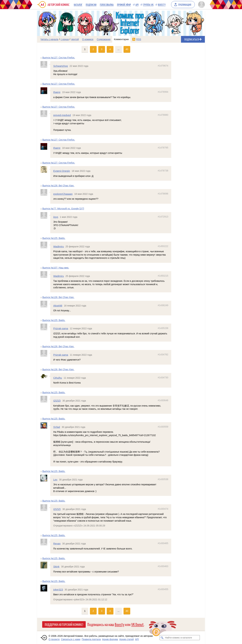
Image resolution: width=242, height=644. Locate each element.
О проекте (54, 639)
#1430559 (163, 427)
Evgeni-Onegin (62, 171)
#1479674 (163, 66)
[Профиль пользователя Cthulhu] (45, 376)
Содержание (104, 39)
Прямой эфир (124, 5)
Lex (55, 480)
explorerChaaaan (63, 194)
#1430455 (163, 589)
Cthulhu (58, 378)
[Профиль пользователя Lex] (45, 478)
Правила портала (91, 639)
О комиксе (88, 39)
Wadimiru (59, 246)
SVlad (57, 427)
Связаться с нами (71, 639)
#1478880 (163, 115)
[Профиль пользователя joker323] (45, 588)
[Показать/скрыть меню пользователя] (201, 5)
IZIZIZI (57, 401)
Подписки (91, 5)
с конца (65, 39)
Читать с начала (49, 39)
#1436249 (163, 305)
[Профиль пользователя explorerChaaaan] (45, 192)
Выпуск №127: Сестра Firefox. (59, 58)
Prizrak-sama (61, 328)
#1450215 (163, 276)
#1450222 (163, 246)
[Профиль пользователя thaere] (45, 91)
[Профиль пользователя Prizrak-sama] (45, 327)
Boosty (162, 5)
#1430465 (163, 543)
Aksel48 (58, 306)
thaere (57, 92)
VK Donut (137, 624)
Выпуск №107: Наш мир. (56, 268)
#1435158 (163, 328)
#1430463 (163, 566)
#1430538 (163, 479)
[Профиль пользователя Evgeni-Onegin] (45, 169)
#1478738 (163, 171)
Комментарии (121, 39)
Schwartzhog (61, 66)
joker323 (58, 590)
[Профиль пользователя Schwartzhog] (45, 64)
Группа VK (148, 5)
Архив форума (110, 639)
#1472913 (163, 217)
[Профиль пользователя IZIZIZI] (45, 399)
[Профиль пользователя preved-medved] (45, 114)
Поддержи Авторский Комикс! (64, 624)
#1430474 (163, 509)
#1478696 (163, 194)
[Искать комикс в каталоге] (162, 638)
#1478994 (163, 92)
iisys (56, 217)
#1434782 (163, 354)
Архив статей (127, 639)
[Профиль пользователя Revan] (45, 542)
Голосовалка (107, 5)
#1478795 (163, 148)
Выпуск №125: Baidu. (54, 238)
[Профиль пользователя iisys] (45, 215)
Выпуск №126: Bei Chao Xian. (58, 186)
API (137, 5)
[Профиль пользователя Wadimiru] (45, 245)
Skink (56, 567)
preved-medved (62, 115)
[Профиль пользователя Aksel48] (45, 304)
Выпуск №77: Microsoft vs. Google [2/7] (63, 209)
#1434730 (163, 377)
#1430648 (163, 400)
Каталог (78, 5)
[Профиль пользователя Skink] (45, 565)
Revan (57, 543)
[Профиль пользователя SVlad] (45, 426)
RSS (139, 39)
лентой (75, 39)
